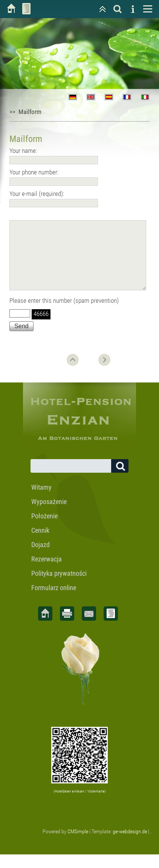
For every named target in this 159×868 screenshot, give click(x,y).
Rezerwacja (47, 573)
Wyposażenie (49, 515)
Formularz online (54, 601)
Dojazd (41, 558)
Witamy (41, 501)
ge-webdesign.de (130, 845)
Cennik (40, 544)
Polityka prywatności (59, 587)
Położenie (44, 530)
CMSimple (78, 845)
